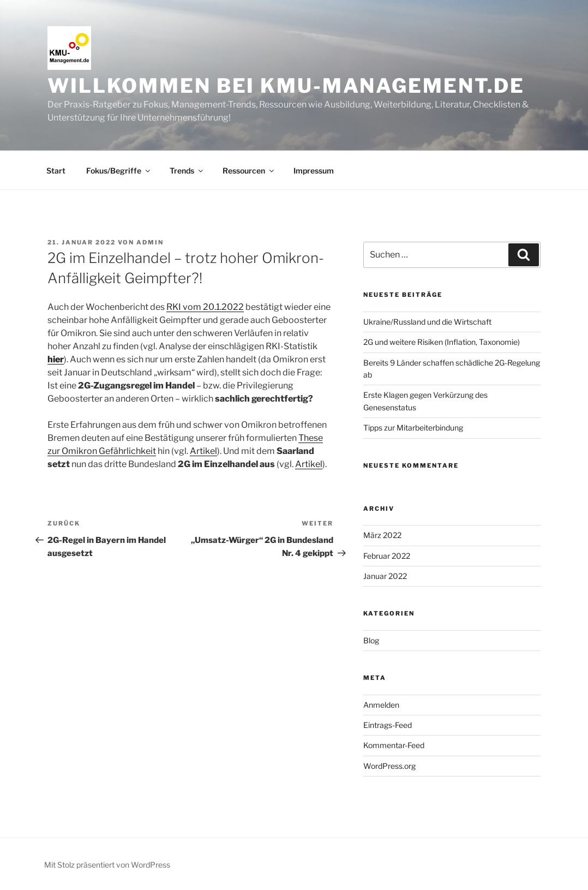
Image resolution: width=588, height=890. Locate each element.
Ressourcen (249, 171)
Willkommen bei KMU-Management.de (286, 86)
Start (56, 171)
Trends (187, 171)
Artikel (203, 451)
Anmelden (381, 705)
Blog (371, 640)
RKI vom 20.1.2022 (205, 307)
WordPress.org (389, 766)
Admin (150, 242)
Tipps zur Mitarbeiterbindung (413, 428)
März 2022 (382, 535)
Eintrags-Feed (388, 725)
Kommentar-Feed (394, 745)
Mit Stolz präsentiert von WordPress (107, 865)
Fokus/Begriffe (119, 171)
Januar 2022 (385, 576)
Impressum (314, 171)
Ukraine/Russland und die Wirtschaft (427, 322)
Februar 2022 (387, 556)
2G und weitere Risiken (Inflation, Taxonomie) (442, 342)
